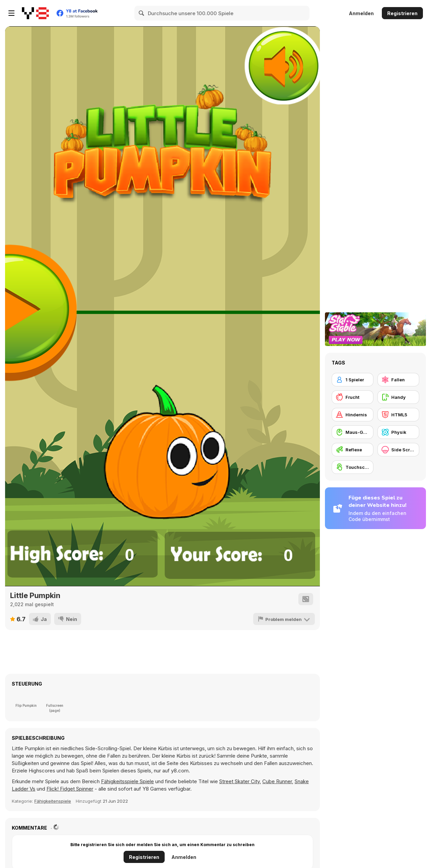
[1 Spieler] (353, 380)
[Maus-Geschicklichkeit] (353, 432)
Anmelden (361, 13)
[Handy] (398, 397)
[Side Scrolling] (398, 450)
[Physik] (398, 432)
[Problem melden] (284, 619)
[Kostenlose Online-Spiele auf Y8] (35, 13)
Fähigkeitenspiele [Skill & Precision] (53, 801)
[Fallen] (398, 380)
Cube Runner (277, 781)
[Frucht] (353, 397)
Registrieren (402, 13)
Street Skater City (239, 781)
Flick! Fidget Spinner (70, 789)
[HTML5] (398, 415)
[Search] (142, 13)
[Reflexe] (353, 450)
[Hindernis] (353, 415)
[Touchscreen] (353, 467)
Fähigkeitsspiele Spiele (127, 781)
